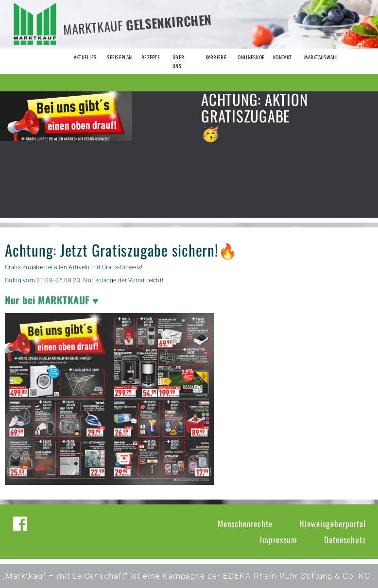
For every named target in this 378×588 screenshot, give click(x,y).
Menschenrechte (245, 524)
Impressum (279, 540)
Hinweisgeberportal (333, 524)
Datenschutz (345, 540)
